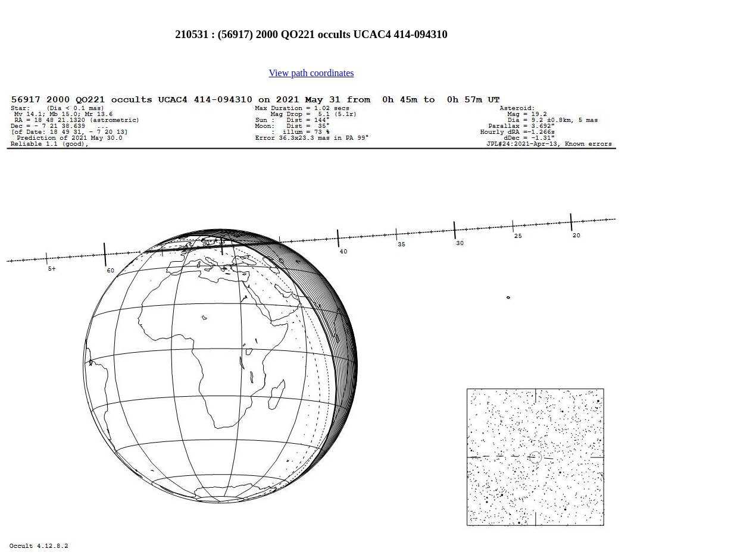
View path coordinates (312, 73)
